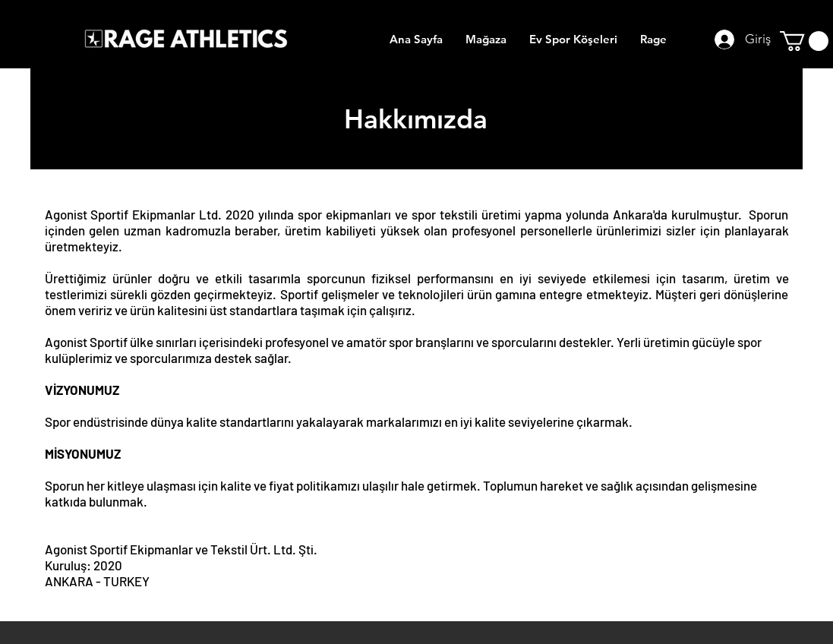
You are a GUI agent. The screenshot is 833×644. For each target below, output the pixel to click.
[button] (804, 41)
